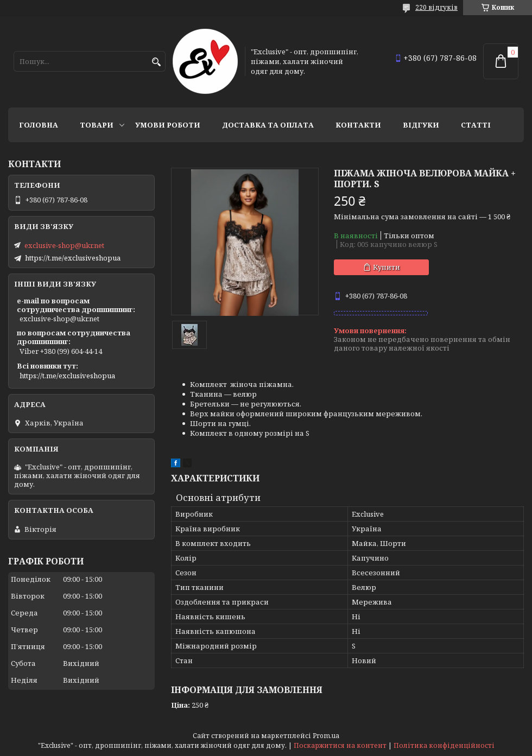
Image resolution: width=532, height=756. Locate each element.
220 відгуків (436, 7)
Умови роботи (168, 125)
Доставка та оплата (268, 125)
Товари (97, 125)
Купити (387, 267)
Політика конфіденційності (444, 745)
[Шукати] (156, 62)
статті (476, 125)
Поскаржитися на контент (340, 745)
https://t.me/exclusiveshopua (73, 258)
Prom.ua (326, 736)
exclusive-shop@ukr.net (64, 245)
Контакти (358, 125)
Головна (39, 125)
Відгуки (421, 125)
